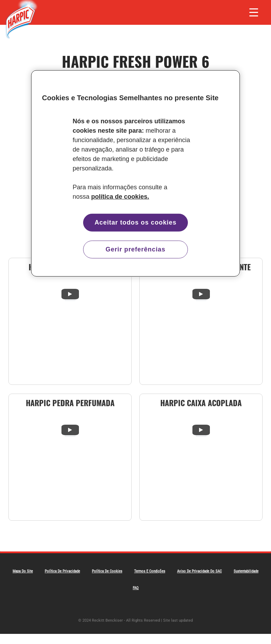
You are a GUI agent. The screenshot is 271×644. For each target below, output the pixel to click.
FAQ (136, 588)
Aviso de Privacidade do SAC (199, 571)
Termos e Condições (150, 571)
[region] (135, 173)
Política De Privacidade (62, 571)
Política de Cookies (107, 571)
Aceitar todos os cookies (136, 222)
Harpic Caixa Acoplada (201, 403)
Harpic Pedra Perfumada (70, 403)
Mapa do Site (23, 571)
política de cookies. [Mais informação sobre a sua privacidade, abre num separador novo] (120, 196)
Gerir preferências (135, 249)
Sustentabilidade (246, 571)
